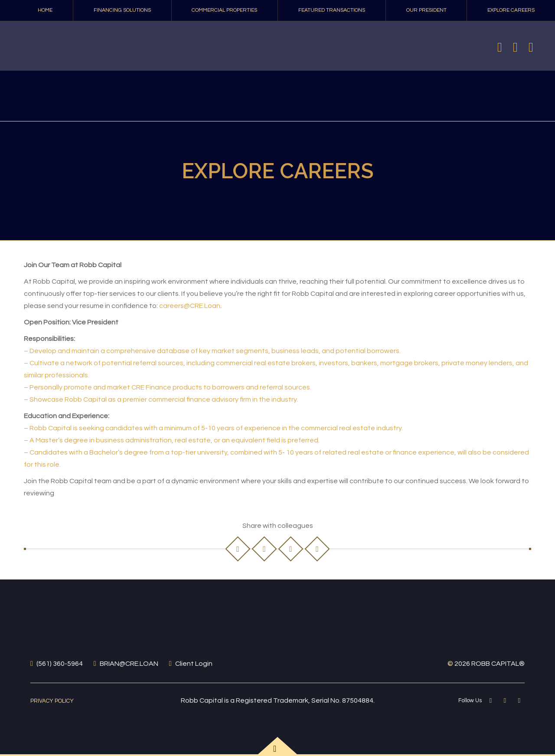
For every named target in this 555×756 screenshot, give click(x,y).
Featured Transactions (332, 10)
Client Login (194, 664)
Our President (426, 10)
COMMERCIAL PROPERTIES (224, 10)
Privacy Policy (52, 701)
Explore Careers (511, 10)
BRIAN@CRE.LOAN (129, 664)
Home (45, 10)
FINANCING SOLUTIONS (122, 10)
